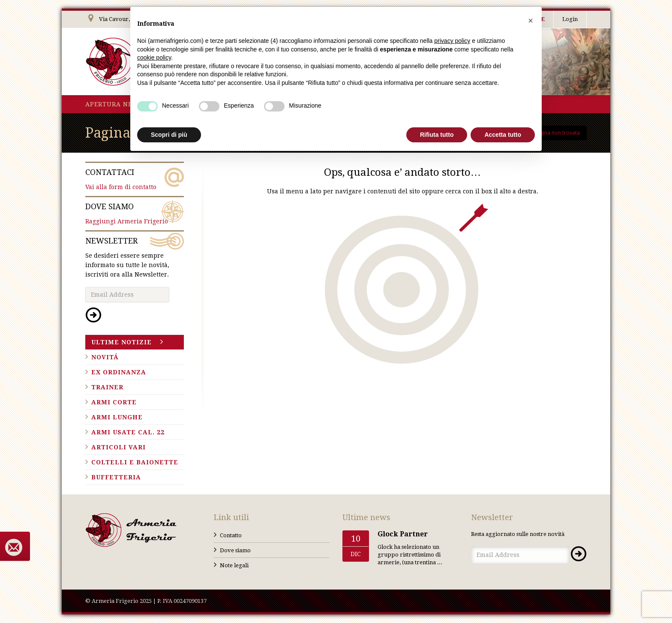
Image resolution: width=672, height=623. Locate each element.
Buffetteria (116, 477)
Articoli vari (118, 447)
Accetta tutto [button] (503, 135)
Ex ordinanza (119, 372)
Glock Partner (403, 534)
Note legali (234, 565)
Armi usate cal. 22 (128, 432)
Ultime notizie (121, 342)
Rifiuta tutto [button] (437, 135)
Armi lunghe (117, 417)
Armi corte (114, 402)
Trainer (107, 387)
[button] (531, 21)
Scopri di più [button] (169, 135)
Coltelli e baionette (135, 462)
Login (570, 19)
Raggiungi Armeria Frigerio (135, 213)
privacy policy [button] (452, 41)
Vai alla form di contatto (135, 179)
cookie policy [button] (154, 57)
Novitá (105, 357)
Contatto (231, 535)
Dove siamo (235, 550)
